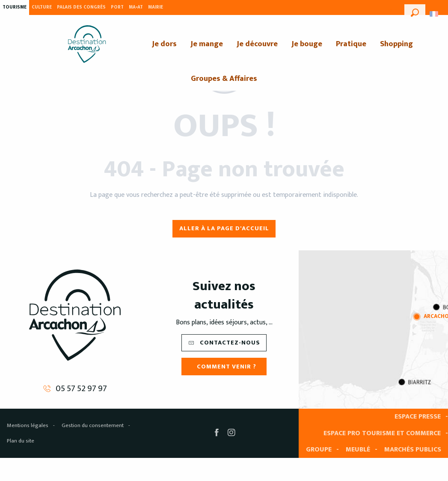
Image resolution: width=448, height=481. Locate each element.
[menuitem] (87, 44)
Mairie (156, 7)
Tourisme (15, 7)
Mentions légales (28, 425)
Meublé (358, 450)
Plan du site (21, 441)
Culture (42, 7)
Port (117, 7)
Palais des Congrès (81, 7)
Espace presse (418, 417)
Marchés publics (413, 450)
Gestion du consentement (93, 425)
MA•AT (136, 7)
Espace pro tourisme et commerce (382, 433)
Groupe (319, 450)
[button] (415, 12)
